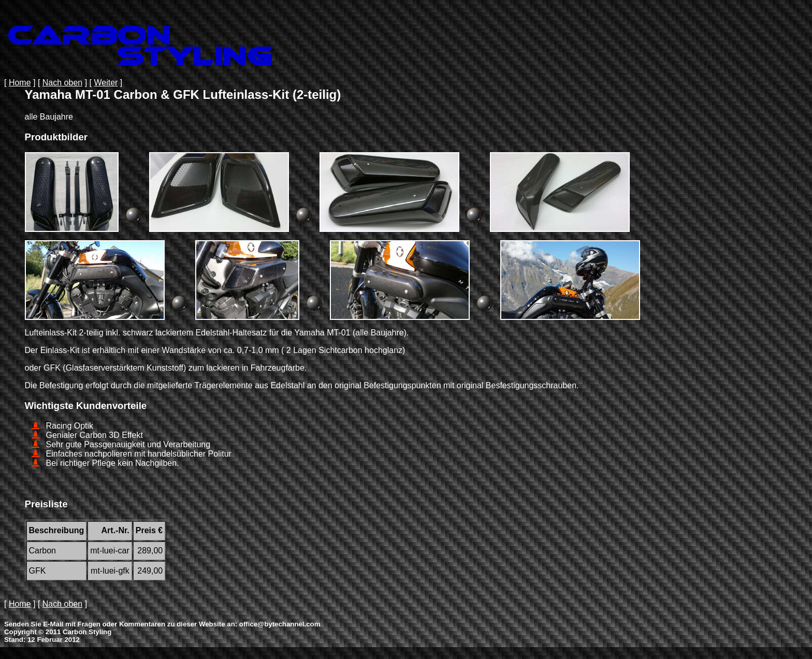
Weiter (106, 83)
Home (20, 83)
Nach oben (62, 83)
